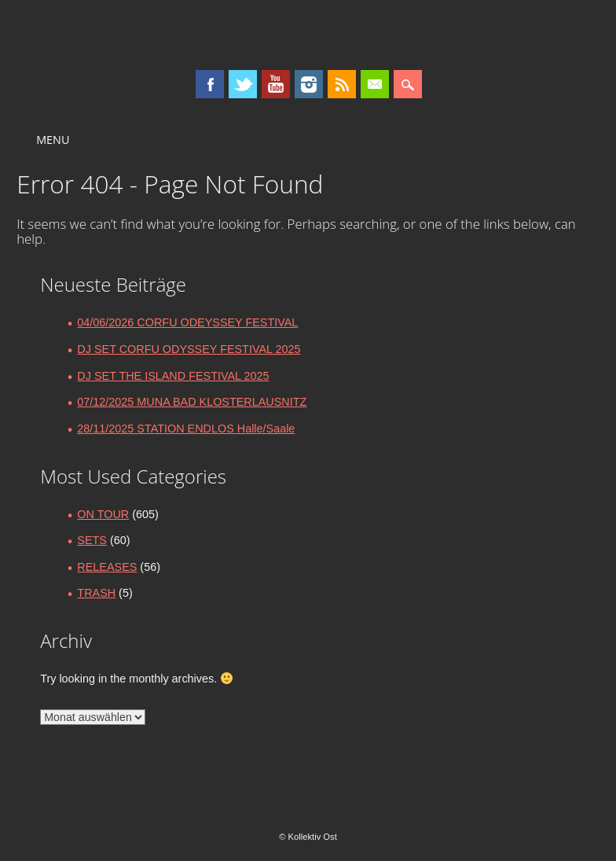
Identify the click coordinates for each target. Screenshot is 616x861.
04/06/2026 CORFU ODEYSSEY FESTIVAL (187, 322)
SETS (92, 540)
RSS (342, 84)
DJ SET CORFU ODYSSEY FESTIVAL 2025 (189, 349)
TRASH (96, 593)
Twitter (243, 84)
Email (375, 84)
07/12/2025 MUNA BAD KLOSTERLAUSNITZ (192, 402)
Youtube (276, 84)
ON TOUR (103, 514)
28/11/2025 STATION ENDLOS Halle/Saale (186, 429)
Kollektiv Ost (308, 35)
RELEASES (107, 567)
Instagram (309, 84)
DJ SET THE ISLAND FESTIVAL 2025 (173, 376)
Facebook (210, 84)
